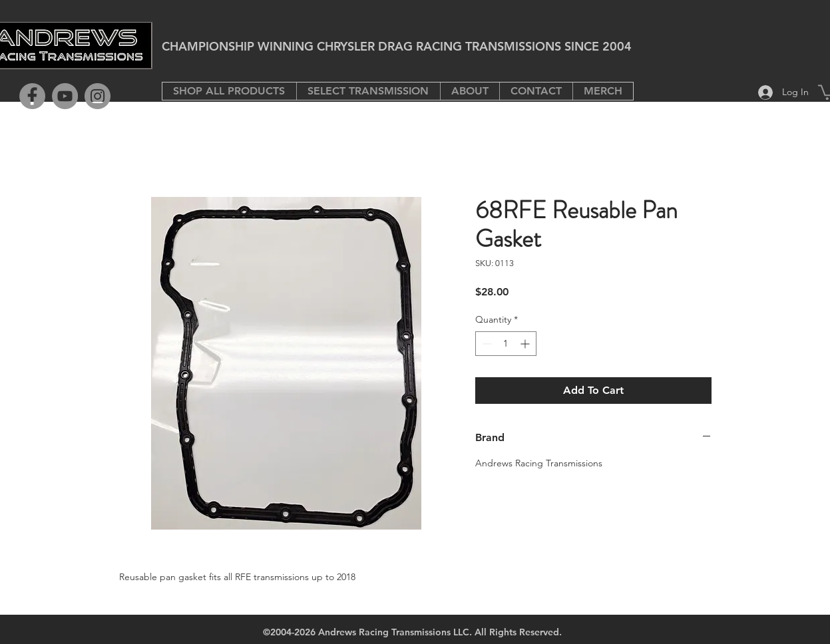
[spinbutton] (506, 344)
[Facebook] (32, 96)
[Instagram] (98, 96)
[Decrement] (486, 344)
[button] (368, 91)
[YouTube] (65, 96)
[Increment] (526, 344)
